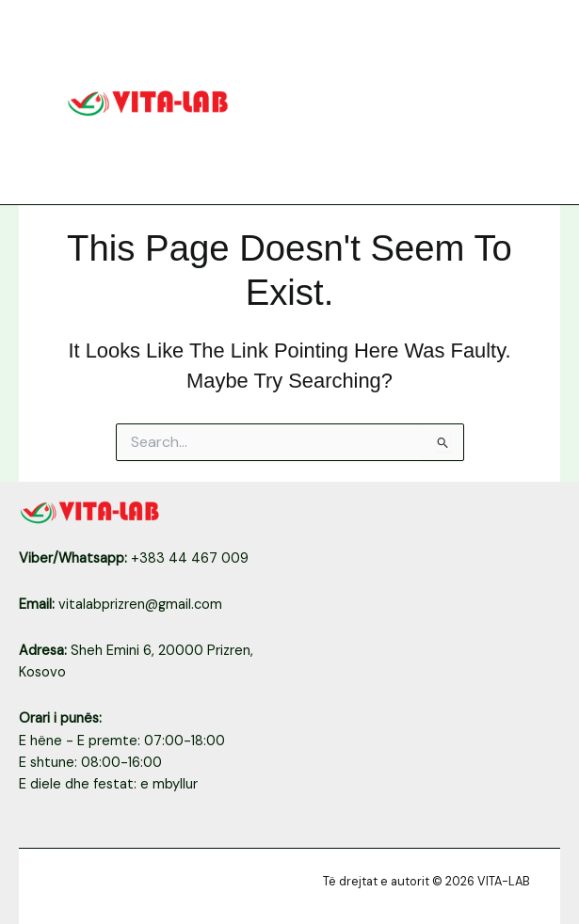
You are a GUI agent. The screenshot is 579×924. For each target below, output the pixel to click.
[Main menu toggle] (529, 102)
